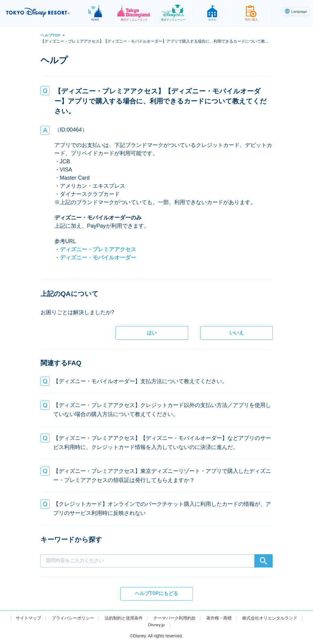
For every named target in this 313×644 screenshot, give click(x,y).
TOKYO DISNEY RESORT (39, 12)
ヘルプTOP (51, 35)
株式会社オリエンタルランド (270, 618)
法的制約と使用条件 (124, 618)
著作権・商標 (219, 618)
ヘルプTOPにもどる (156, 593)
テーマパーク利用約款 (174, 618)
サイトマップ (28, 618)
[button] (157, 381)
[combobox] (157, 551)
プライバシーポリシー (73, 618)
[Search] (263, 561)
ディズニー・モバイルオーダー (98, 258)
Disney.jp (156, 625)
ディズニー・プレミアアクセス (98, 249)
